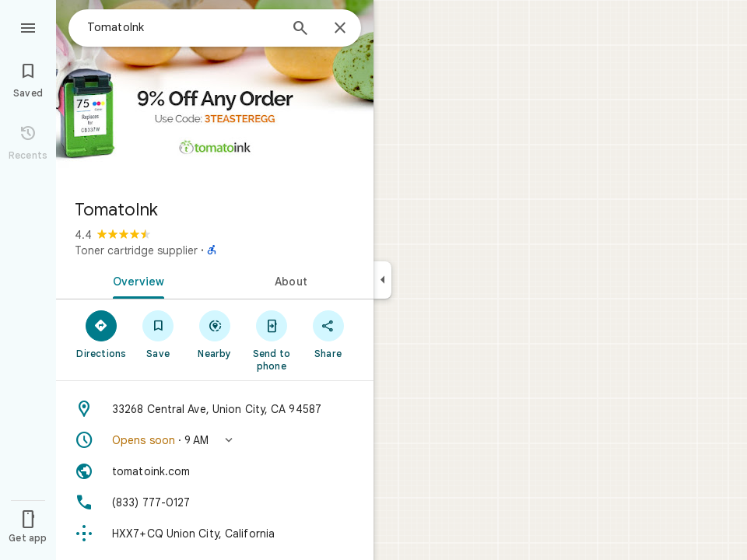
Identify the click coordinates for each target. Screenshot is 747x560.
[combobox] (183, 27)
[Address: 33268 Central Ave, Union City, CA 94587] (215, 409)
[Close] (340, 29)
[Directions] (102, 334)
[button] (215, 440)
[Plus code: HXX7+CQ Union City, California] (215, 534)
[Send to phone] (271, 340)
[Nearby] (215, 334)
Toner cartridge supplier (136, 250)
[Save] (158, 334)
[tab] (135, 280)
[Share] (328, 334)
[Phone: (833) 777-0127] (215, 502)
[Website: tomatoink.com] (215, 471)
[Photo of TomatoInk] (215, 93)
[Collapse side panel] (382, 280)
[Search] (300, 30)
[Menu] (28, 26)
